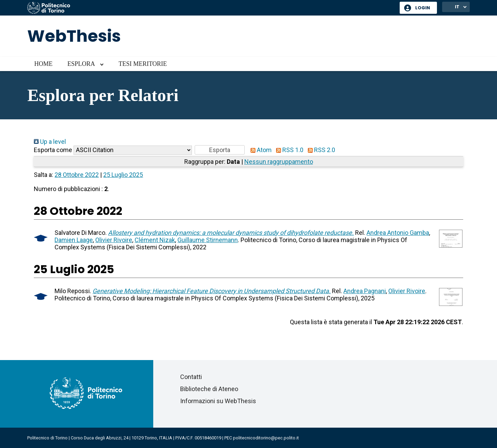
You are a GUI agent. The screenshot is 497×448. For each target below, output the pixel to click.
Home (43, 64)
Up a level (50, 142)
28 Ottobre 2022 (77, 175)
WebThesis (74, 36)
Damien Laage (74, 240)
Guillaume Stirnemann (208, 240)
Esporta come (53, 150)
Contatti (191, 377)
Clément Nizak (155, 240)
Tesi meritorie (143, 64)
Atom (260, 150)
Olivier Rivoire (114, 240)
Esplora (81, 64)
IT (457, 7)
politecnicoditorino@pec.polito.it (266, 438)
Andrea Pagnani (365, 291)
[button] (220, 150)
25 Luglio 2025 (123, 175)
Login (423, 8)
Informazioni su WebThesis (218, 401)
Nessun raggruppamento (279, 162)
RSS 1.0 (288, 150)
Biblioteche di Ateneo (209, 389)
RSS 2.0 (320, 150)
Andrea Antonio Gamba (398, 233)
